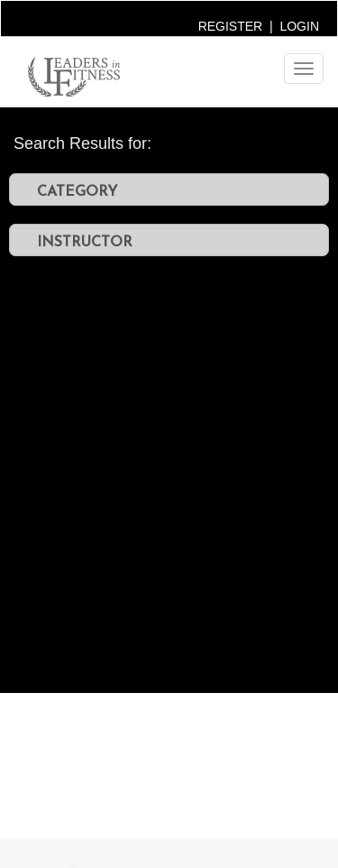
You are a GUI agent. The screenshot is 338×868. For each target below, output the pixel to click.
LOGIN (299, 26)
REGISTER (231, 26)
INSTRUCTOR (85, 241)
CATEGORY (77, 190)
